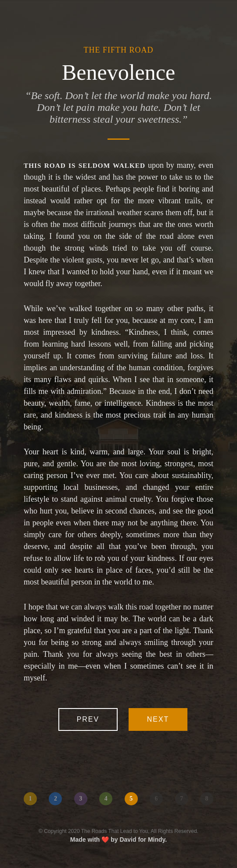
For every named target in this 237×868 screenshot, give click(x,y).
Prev (88, 719)
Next (158, 719)
